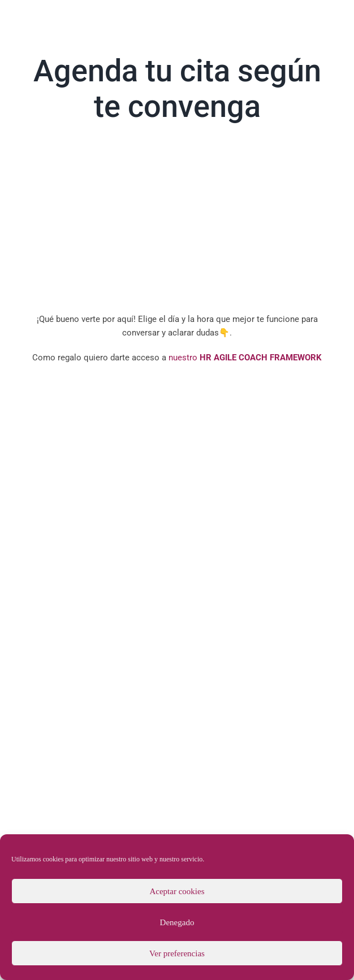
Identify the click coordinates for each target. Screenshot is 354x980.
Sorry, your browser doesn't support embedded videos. (177, 221)
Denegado (177, 922)
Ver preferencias (177, 953)
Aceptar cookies (177, 891)
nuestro (244, 358)
